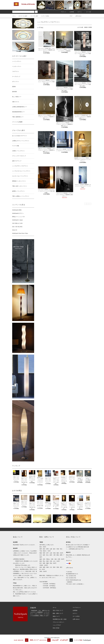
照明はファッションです (18, 217)
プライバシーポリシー (58, 622)
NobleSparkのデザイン (18, 213)
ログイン (79, 12)
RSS (54, 628)
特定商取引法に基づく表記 (60, 619)
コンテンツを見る (44, 16)
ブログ (70, 16)
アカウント (63, 12)
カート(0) (88, 12)
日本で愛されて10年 (17, 223)
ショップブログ (57, 625)
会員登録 (71, 12)
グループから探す (33, 16)
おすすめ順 (80, 27)
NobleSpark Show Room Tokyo (20, 233)
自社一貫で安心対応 (17, 227)
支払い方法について (58, 610)
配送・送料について (58, 613)
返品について (56, 616)
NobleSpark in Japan (17, 220)
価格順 (86, 27)
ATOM (58, 628)
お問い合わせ (77, 16)
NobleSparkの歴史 (17, 210)
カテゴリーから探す (22, 16)
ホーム (14, 16)
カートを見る (76, 616)
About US (15, 230)
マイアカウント (77, 607)
